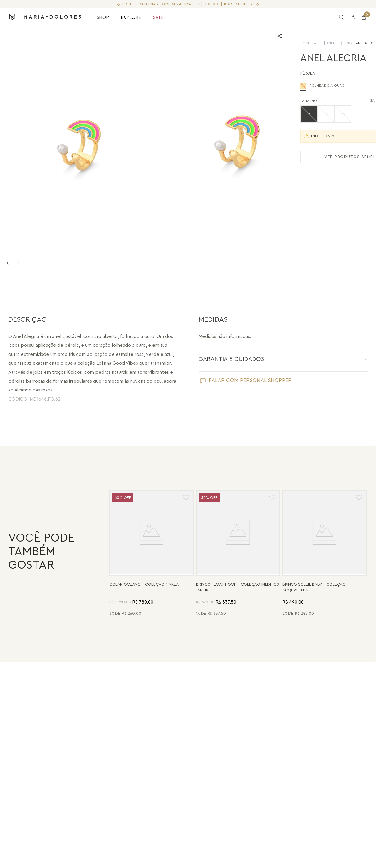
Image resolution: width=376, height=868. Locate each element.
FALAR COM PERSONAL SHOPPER (250, 380)
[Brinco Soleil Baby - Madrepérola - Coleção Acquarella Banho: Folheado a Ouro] (324, 554)
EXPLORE (131, 17)
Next (19, 263)
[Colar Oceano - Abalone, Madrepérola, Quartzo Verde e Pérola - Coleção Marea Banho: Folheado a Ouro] (151, 554)
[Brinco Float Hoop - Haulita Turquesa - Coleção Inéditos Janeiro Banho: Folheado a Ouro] (238, 554)
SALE (158, 17)
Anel (267, 43)
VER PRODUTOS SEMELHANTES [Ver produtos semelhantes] (307, 157)
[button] (257, 114)
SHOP (103, 17)
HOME (254, 43)
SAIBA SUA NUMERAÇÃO (342, 101)
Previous (8, 263)
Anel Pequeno (287, 43)
